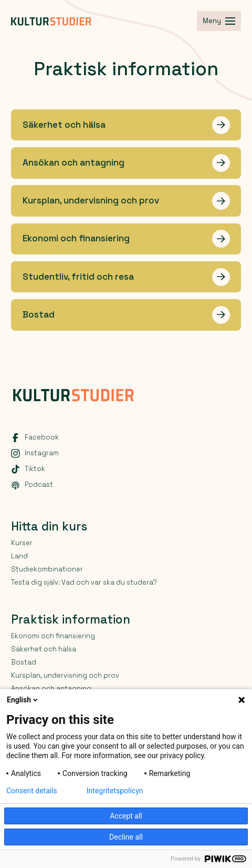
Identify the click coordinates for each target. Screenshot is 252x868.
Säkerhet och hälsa (44, 649)
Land (19, 556)
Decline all (126, 837)
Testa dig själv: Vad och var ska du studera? (84, 582)
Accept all (126, 816)
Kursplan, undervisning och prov (65, 675)
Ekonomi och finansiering (53, 636)
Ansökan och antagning (51, 688)
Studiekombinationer (47, 569)
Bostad (24, 662)
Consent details (32, 791)
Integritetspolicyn (115, 791)
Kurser (22, 543)
